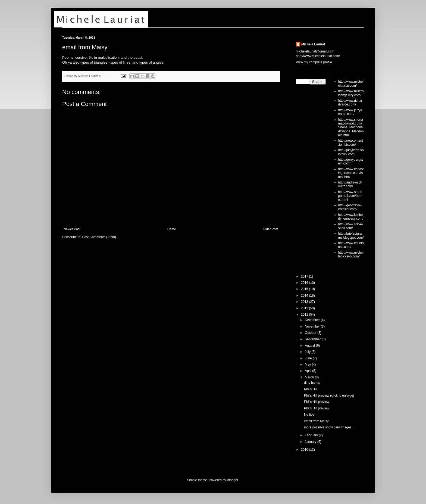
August (310, 346)
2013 (305, 302)
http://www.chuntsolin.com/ (351, 245)
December (313, 320)
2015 (305, 289)
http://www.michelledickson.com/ (351, 254)
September (313, 339)
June (309, 358)
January (311, 442)
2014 (305, 295)
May (308, 365)
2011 (305, 315)
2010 (305, 450)
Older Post (270, 229)
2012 (305, 308)
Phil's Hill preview (317, 402)
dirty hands (312, 383)
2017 (305, 276)
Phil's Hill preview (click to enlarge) (329, 396)
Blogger (232, 480)
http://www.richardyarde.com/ (350, 102)
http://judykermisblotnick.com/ (351, 152)
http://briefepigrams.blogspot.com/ (351, 235)
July (308, 352)
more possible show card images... (329, 427)
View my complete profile (314, 62)
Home (172, 229)
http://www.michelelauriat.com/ (351, 83)
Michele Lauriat (313, 44)
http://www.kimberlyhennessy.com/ (351, 217)
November (313, 326)
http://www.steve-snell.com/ (351, 226)
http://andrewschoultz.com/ (350, 184)
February (312, 435)
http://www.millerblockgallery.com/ (351, 93)
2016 (305, 283)
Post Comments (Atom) (99, 237)
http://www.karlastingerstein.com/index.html (351, 173)
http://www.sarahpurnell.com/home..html (350, 196)
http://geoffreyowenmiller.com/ (350, 207)
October (311, 333)
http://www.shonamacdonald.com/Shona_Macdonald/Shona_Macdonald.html (351, 127)
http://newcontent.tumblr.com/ (351, 142)
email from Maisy (85, 47)
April (308, 371)
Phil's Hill (311, 389)
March (310, 377)
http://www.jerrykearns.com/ (350, 112)
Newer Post (72, 229)
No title (309, 415)
